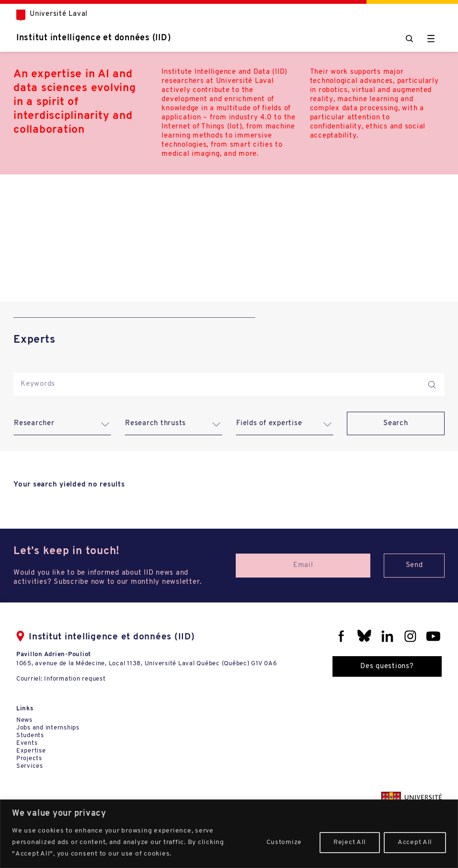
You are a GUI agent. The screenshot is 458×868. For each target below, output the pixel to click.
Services (30, 766)
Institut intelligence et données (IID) (94, 38)
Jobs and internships (48, 728)
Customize (284, 842)
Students (30, 735)
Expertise (31, 751)
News (24, 720)
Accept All (415, 842)
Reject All (350, 842)
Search (396, 423)
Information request (75, 679)
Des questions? (387, 666)
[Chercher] (409, 39)
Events (27, 743)
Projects (29, 758)
